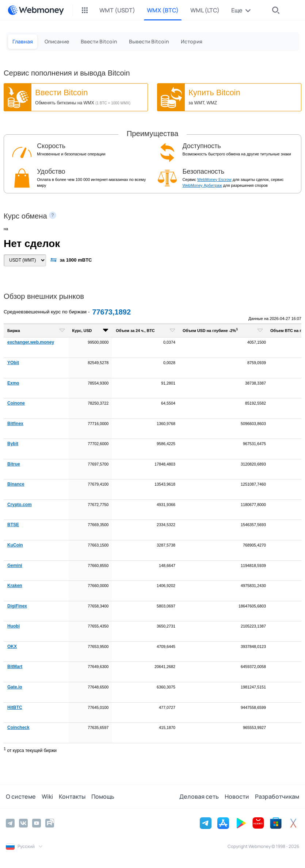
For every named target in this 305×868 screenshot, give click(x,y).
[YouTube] (37, 823)
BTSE (13, 525)
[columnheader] (36, 331)
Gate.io (15, 687)
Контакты (72, 796)
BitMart (15, 667)
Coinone (16, 403)
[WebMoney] (36, 10)
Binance (16, 484)
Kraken (15, 586)
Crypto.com (20, 505)
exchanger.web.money (31, 342)
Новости (237, 796)
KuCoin (15, 545)
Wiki (47, 796)
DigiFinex (17, 606)
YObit (13, 363)
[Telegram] (10, 823)
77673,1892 (111, 312)
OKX (12, 647)
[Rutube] (50, 823)
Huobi (14, 626)
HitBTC (15, 707)
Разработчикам (277, 796)
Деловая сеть (199, 796)
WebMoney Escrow (214, 180)
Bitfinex (15, 424)
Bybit (13, 444)
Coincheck (18, 728)
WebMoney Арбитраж (202, 185)
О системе (21, 796)
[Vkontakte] (23, 823)
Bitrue (14, 464)
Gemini (15, 566)
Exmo (13, 383)
